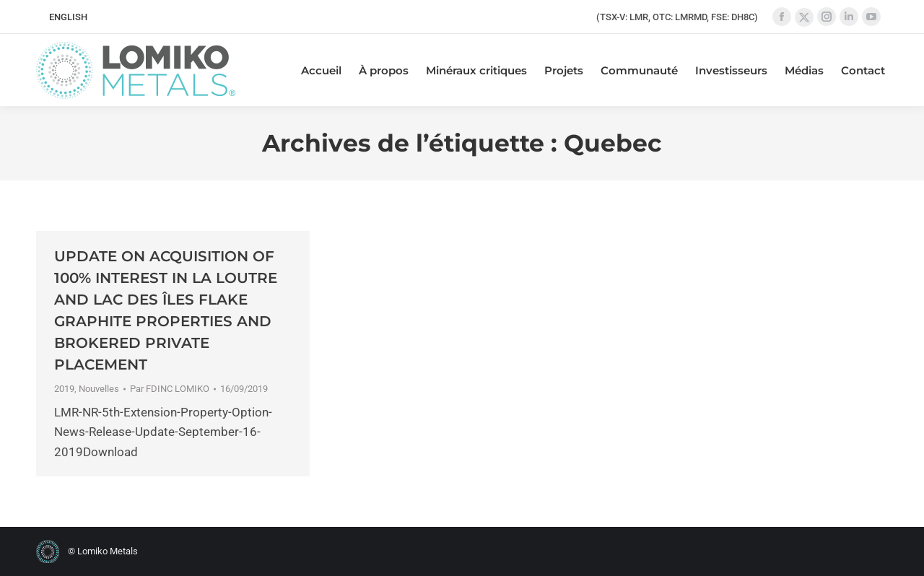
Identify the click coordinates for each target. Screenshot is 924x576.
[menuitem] (68, 17)
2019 (64, 389)
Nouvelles (99, 389)
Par (170, 389)
